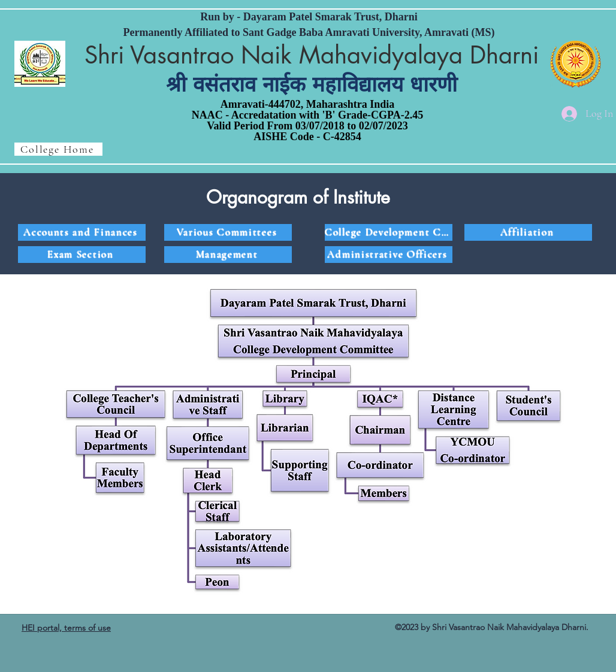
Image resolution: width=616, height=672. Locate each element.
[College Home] (58, 149)
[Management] (228, 255)
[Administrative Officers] (389, 255)
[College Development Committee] (389, 232)
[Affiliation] (528, 232)
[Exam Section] (82, 255)
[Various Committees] (228, 232)
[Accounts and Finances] (82, 232)
